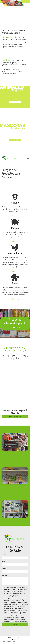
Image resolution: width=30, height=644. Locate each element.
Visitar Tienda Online (15, 416)
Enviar (15, 624)
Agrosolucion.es (10, 37)
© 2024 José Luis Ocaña (15, 638)
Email (4, 562)
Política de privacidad (8, 642)
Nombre (4, 555)
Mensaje (4, 575)
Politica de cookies (18, 640)
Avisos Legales (6, 640)
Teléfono (4, 568)
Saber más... (15, 216)
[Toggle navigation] (28, 159)
